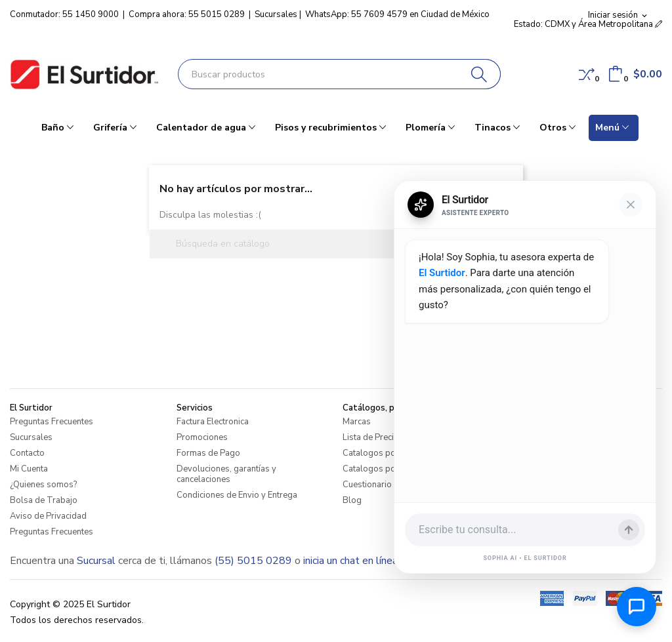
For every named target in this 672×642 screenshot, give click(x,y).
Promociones (202, 437)
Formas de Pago (208, 453)
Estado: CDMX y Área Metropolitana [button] (588, 24)
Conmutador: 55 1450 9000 (64, 14)
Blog (352, 500)
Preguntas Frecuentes (52, 422)
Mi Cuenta (29, 469)
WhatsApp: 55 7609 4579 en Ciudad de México (397, 14)
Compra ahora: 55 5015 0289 (187, 14)
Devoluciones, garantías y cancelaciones (226, 474)
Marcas (357, 422)
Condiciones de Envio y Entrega (237, 495)
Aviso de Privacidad (48, 516)
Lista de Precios (373, 437)
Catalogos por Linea (382, 453)
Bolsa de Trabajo (44, 500)
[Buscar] (479, 74)
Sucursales (276, 14)
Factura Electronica (213, 422)
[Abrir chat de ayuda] (637, 607)
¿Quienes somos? (43, 485)
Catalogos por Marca (384, 469)
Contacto (27, 453)
